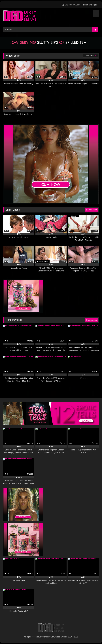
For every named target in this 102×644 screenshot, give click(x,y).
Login (86, 5)
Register (95, 5)
